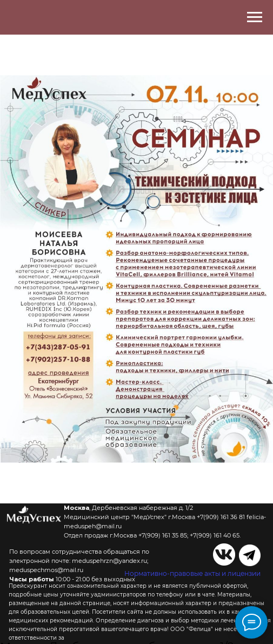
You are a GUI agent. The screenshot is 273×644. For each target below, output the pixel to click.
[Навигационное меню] (255, 17)
